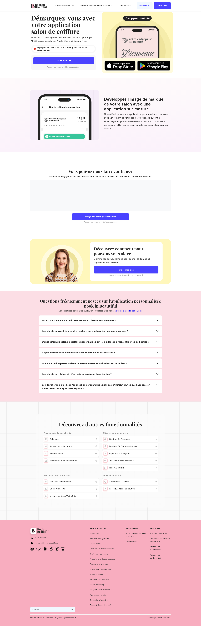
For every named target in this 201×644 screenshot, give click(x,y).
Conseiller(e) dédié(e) (130, 482)
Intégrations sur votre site (101, 590)
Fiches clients (71, 453)
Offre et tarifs (125, 6)
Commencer (131, 542)
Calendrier (71, 439)
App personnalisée (98, 595)
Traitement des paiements (130, 461)
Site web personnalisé (71, 482)
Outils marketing (71, 489)
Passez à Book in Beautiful (130, 489)
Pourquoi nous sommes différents (96, 6)
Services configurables (71, 446)
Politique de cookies (158, 533)
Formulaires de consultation (71, 461)
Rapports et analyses (130, 453)
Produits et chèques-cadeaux (130, 446)
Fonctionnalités (65, 6)
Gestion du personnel (130, 439)
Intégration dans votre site (71, 496)
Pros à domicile (130, 468)
